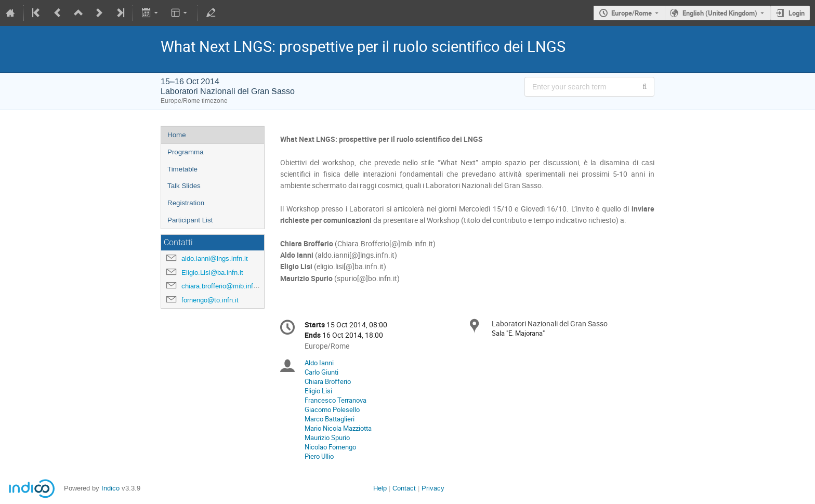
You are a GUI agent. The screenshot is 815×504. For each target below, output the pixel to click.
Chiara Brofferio (328, 381)
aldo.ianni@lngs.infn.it (215, 258)
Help (380, 488)
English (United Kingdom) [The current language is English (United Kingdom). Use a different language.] (720, 13)
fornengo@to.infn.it (210, 300)
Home (177, 135)
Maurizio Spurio (327, 437)
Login (797, 13)
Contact (404, 488)
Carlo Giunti (321, 372)
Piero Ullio (319, 456)
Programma (186, 152)
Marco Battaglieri (330, 419)
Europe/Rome (632, 13)
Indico (110, 488)
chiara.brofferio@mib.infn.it (222, 286)
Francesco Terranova (336, 400)
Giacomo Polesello (332, 409)
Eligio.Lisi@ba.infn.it (212, 273)
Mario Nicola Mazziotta (338, 428)
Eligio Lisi (318, 391)
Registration (186, 203)
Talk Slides (184, 186)
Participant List (190, 220)
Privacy (433, 488)
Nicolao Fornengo (330, 447)
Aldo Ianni (319, 363)
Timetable (182, 169)
